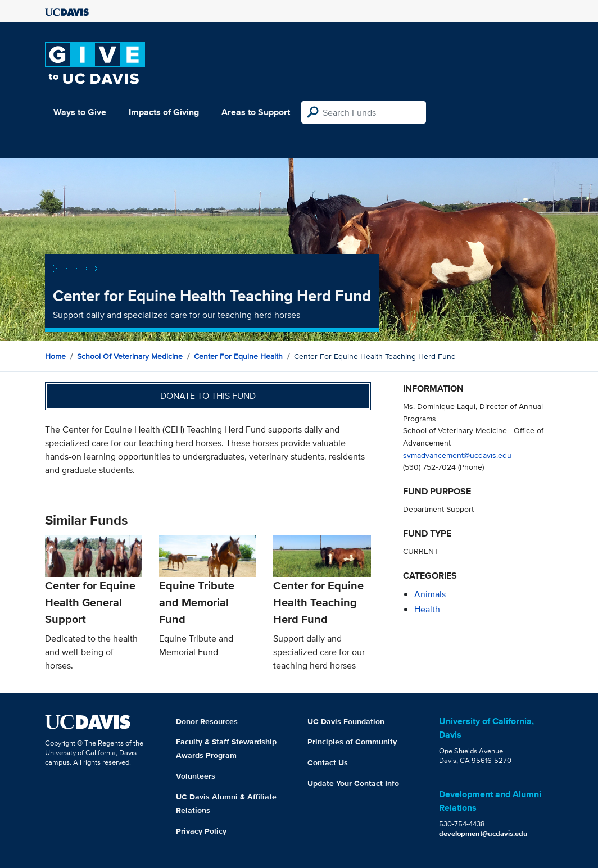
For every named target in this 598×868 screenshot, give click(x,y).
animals (430, 594)
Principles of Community (352, 742)
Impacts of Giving (164, 112)
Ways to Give (80, 112)
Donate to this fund (208, 396)
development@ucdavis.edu (483, 833)
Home (55, 356)
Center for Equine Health (238, 356)
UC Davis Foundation (346, 721)
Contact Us (328, 762)
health (427, 609)
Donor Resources (207, 721)
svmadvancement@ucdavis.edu (457, 455)
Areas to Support (256, 112)
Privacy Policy (201, 831)
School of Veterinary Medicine (130, 356)
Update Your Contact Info (353, 783)
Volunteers (196, 776)
